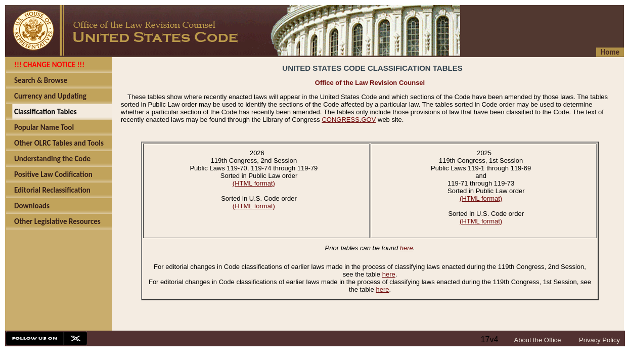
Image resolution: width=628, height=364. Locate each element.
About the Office (538, 340)
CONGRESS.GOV (349, 120)
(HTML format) (254, 183)
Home (610, 52)
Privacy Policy (599, 340)
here (407, 248)
